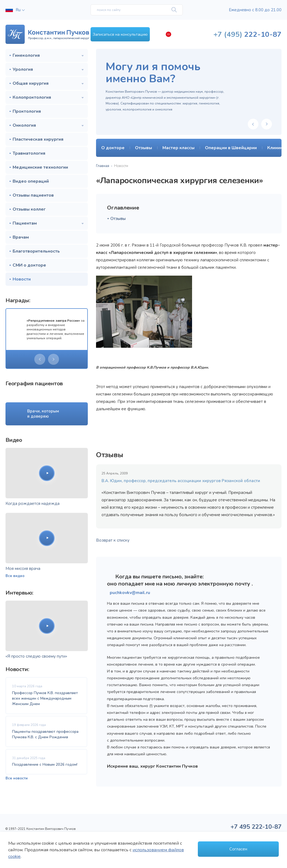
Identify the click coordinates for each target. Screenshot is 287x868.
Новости (22, 279)
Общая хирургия (31, 83)
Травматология (29, 153)
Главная (103, 166)
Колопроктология (32, 97)
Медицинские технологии (40, 167)
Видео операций (31, 181)
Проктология (27, 111)
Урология (23, 69)
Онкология (24, 125)
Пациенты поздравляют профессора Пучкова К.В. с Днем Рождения (45, 735)
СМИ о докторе (29, 265)
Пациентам (25, 223)
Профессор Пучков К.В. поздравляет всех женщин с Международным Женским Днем (45, 699)
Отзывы (118, 219)
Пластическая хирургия (38, 139)
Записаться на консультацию (137, 34)
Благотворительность (36, 251)
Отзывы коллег (29, 209)
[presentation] (40, 359)
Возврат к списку (113, 540)
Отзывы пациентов (33, 195)
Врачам (21, 237)
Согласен (238, 848)
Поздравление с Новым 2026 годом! (45, 766)
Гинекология (26, 55)
